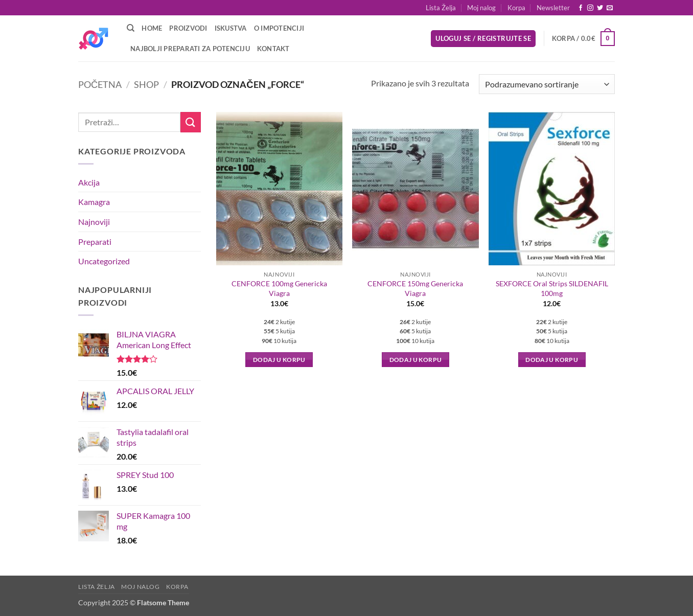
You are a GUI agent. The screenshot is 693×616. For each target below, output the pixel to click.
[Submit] (191, 122)
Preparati (95, 242)
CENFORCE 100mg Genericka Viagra (279, 288)
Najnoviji (94, 222)
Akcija (89, 182)
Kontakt (273, 49)
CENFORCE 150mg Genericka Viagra (415, 288)
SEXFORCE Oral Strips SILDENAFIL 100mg (552, 288)
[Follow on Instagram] (590, 8)
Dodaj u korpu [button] (279, 360)
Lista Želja (441, 8)
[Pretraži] (131, 28)
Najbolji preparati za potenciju (190, 49)
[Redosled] (547, 84)
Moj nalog (481, 8)
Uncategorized (104, 261)
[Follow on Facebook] (581, 8)
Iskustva (231, 28)
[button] (553, 8)
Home (152, 28)
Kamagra (94, 202)
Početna (100, 84)
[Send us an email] (610, 8)
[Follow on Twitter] (600, 8)
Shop (146, 84)
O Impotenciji (279, 28)
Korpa (516, 8)
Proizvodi (188, 28)
